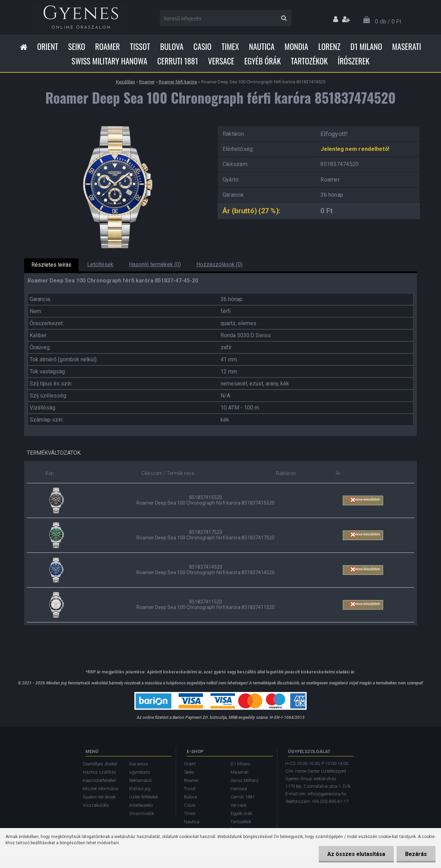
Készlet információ (100, 789)
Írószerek (353, 61)
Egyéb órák (263, 61)
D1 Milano (366, 46)
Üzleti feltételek (143, 797)
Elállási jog (140, 789)
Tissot (140, 46)
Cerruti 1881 (177, 61)
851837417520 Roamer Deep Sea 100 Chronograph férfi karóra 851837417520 (206, 535)
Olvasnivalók (142, 813)
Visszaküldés (96, 805)
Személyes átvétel (100, 764)
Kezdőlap (126, 82)
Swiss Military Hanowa (110, 61)
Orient (48, 46)
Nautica (262, 46)
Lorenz (329, 46)
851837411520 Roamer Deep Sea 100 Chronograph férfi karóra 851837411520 (206, 604)
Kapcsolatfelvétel (99, 780)
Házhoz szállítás (99, 772)
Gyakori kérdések (99, 797)
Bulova (172, 46)
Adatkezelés (141, 805)
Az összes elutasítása (356, 854)
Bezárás (416, 854)
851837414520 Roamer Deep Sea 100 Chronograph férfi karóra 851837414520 (206, 570)
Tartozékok (309, 61)
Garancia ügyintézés (140, 768)
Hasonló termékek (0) (155, 264)
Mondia (296, 46)
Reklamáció (140, 780)
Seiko (77, 46)
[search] (284, 18)
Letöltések (100, 264)
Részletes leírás (51, 265)
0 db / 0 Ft (388, 21)
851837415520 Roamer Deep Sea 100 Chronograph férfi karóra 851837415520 (206, 500)
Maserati (407, 46)
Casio (203, 46)
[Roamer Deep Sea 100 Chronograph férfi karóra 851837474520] (115, 124)
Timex (230, 46)
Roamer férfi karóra (178, 82)
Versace (221, 61)
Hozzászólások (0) (219, 264)
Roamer (107, 46)
